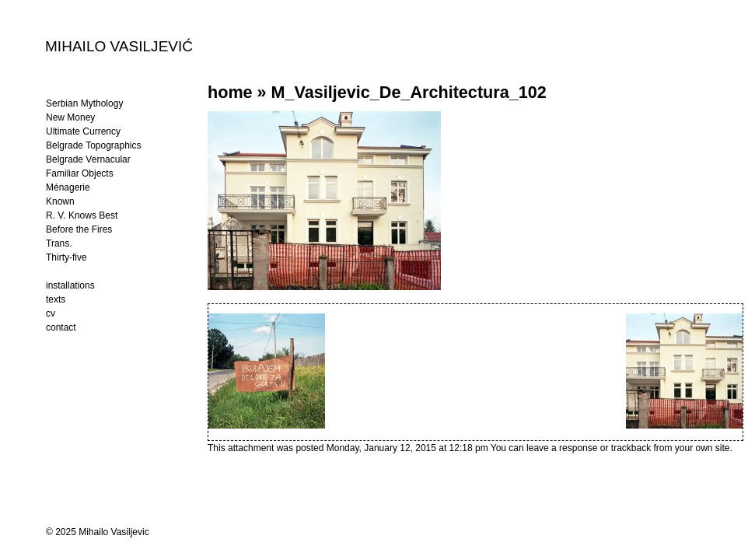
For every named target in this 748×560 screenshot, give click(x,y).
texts (56, 299)
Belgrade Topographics (94, 145)
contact (61, 327)
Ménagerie (68, 187)
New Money (70, 117)
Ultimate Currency (83, 131)
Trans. (59, 243)
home (230, 92)
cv (51, 313)
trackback (631, 448)
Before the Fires (79, 229)
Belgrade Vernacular (88, 159)
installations (70, 285)
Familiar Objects (80, 173)
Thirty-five (66, 257)
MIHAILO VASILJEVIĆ (119, 46)
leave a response (563, 448)
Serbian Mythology (84, 103)
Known (60, 201)
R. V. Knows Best (82, 215)
